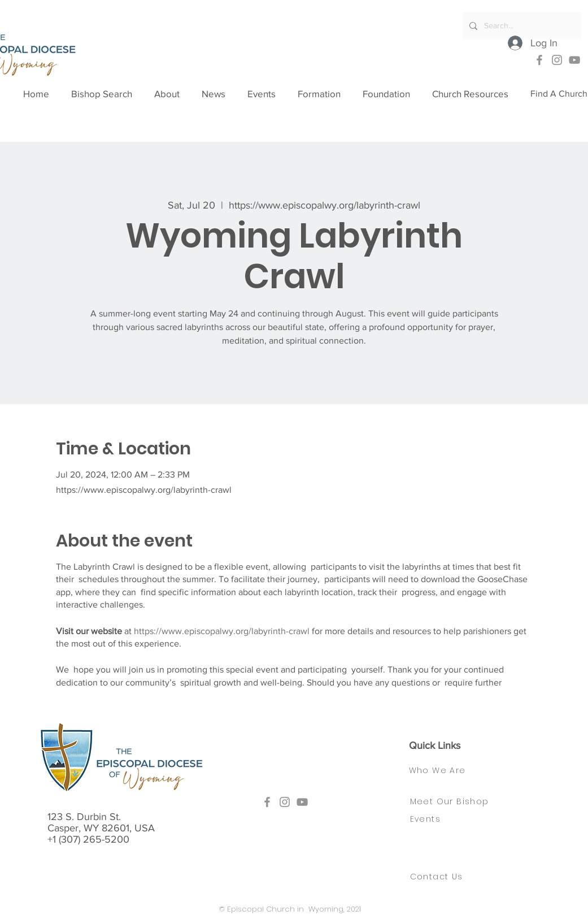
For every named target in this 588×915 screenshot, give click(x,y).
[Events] (428, 819)
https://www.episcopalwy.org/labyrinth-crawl (222, 631)
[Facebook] (539, 60)
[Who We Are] (448, 771)
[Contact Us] (443, 877)
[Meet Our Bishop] (457, 802)
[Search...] (521, 26)
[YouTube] (574, 60)
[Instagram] (557, 60)
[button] (172, 94)
